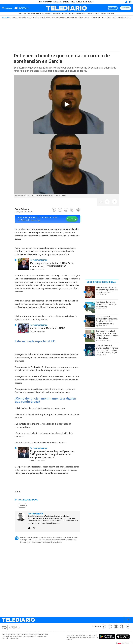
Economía (90, 14)
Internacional (81, 14)
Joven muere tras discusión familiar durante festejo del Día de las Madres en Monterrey (107, 320)
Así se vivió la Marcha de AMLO (48, 328)
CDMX (40, 2)
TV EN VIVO (113, 8)
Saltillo (79, 2)
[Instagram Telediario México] (116, 627)
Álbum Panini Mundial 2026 (32, 18)
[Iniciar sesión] (126, 2)
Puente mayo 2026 (17, 18)
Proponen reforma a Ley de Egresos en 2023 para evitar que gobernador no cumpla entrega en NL (53, 454)
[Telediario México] (66, 8)
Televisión (111, 14)
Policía (38, 14)
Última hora (22, 14)
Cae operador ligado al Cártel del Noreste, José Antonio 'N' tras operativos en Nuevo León (107, 335)
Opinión (103, 14)
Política (97, 14)
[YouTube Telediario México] (128, 627)
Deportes (72, 14)
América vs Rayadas (119, 18)
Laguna (66, 2)
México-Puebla (56, 18)
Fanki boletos (46, 18)
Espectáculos (47, 14)
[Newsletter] (130, 2)
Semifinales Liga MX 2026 (70, 18)
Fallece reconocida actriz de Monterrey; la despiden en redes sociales (107, 290)
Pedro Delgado (22, 209)
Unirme (70, 219)
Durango (91, 2)
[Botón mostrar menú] (7, 8)
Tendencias (56, 14)
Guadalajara (57, 2)
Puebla (72, 2)
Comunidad (31, 14)
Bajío (85, 2)
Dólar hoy (129, 18)
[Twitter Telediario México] (110, 627)
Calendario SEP (96, 18)
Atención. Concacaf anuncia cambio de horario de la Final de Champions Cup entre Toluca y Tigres (107, 349)
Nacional (64, 14)
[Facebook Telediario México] (104, 627)
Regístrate (126, 8)
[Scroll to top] (128, 620)
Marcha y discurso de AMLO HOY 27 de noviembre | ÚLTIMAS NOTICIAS (52, 265)
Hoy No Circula (106, 18)
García (22, 505)
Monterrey (47, 2)
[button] (54, 210)
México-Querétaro (84, 18)
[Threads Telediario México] (122, 627)
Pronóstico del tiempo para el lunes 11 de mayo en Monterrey (106, 304)
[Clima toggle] (21, 8)
